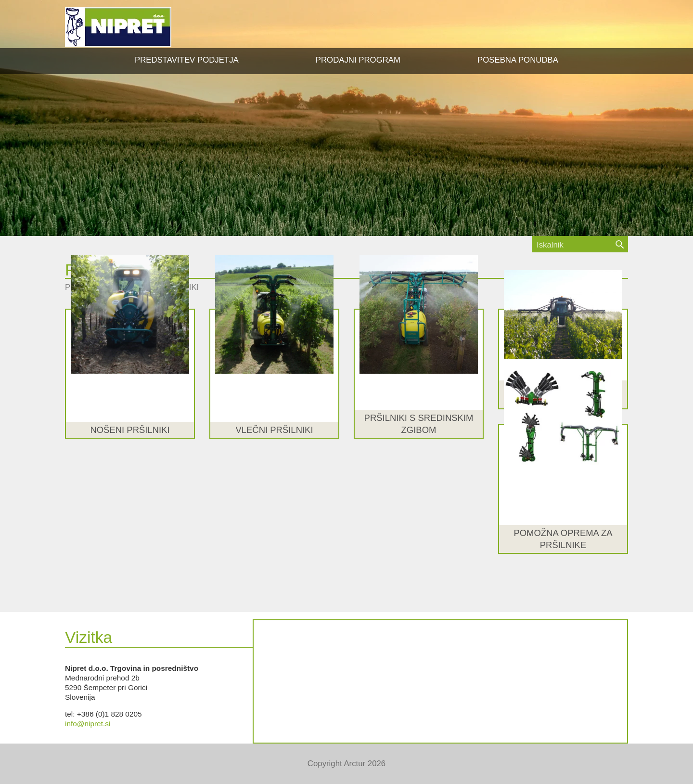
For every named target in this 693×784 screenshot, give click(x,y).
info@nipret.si (88, 724)
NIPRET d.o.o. (118, 27)
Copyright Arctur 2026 (346, 764)
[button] (358, 60)
